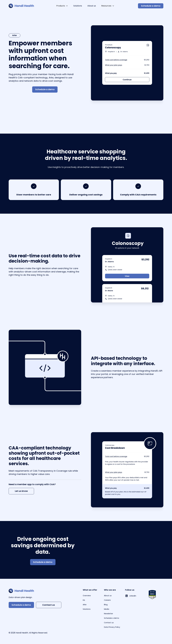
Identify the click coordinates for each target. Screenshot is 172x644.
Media (107, 609)
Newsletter (108, 614)
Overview (87, 596)
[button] (62, 6)
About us (92, 6)
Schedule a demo (151, 6)
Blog (106, 605)
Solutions (78, 6)
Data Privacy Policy (112, 627)
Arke (85, 605)
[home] (21, 6)
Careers (107, 600)
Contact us (49, 605)
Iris (84, 600)
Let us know (21, 491)
